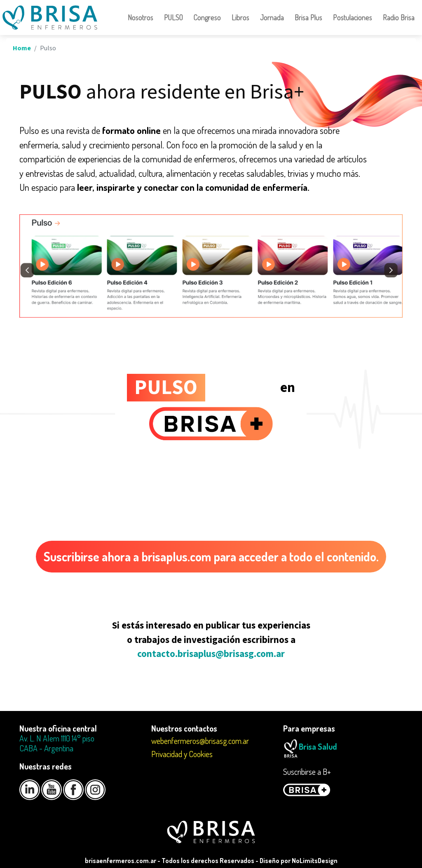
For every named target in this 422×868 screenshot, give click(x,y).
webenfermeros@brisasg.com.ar (200, 741)
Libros (240, 17)
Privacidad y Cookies (182, 754)
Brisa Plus (308, 17)
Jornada (272, 17)
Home (22, 48)
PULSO (173, 17)
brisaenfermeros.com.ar (121, 861)
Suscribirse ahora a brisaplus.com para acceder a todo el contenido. (211, 556)
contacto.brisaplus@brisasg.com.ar (211, 654)
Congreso (207, 17)
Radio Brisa (399, 17)
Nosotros (141, 17)
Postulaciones (353, 17)
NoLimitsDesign (315, 861)
